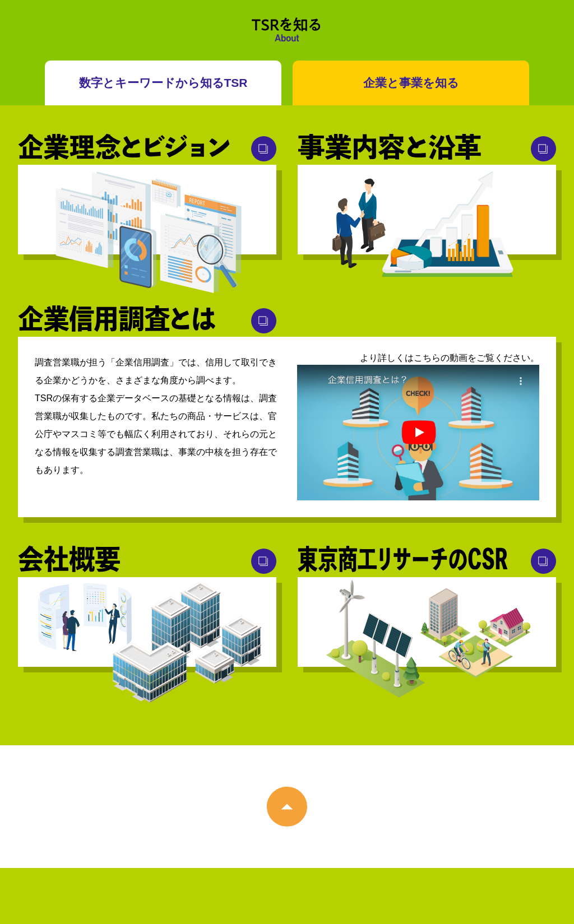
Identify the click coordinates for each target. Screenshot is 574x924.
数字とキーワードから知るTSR (163, 83)
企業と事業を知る (411, 83)
